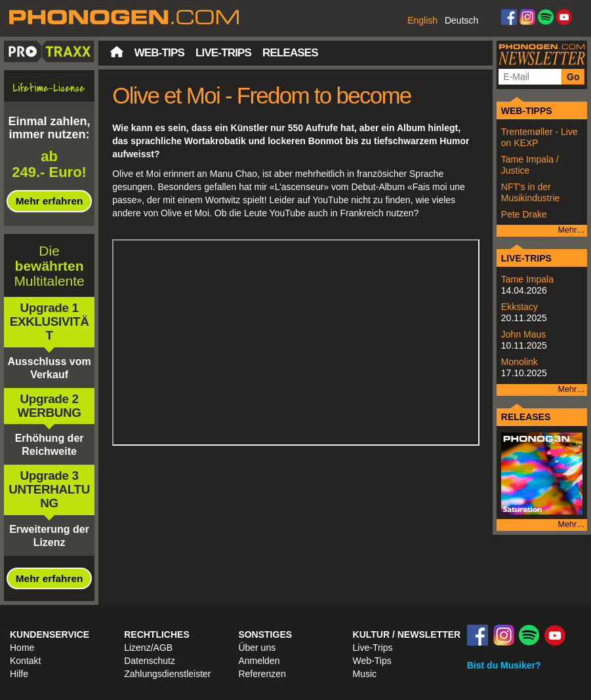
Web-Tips (159, 53)
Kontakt (25, 661)
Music (365, 674)
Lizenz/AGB (148, 648)
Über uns (257, 648)
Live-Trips (223, 53)
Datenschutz (150, 661)
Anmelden (259, 661)
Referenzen (262, 674)
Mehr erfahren (50, 201)
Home (22, 648)
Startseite (117, 52)
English (422, 20)
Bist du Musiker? (504, 665)
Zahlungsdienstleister (167, 674)
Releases (290, 53)
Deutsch (461, 20)
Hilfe (19, 674)
